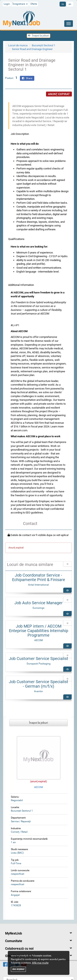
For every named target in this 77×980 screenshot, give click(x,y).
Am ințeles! (18, 969)
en (70, 4)
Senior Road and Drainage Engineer (32, 49)
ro (63, 4)
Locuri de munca (18, 45)
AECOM (38, 640)
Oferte (34, 4)
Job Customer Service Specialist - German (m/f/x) (38, 684)
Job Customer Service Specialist (38, 659)
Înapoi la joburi (38, 36)
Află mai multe (40, 963)
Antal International (38, 585)
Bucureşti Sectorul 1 (44, 45)
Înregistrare (20, 4)
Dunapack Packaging (39, 664)
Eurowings (38, 608)
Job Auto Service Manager (38, 603)
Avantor (38, 691)
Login (7, 4)
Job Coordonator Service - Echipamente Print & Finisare (39, 577)
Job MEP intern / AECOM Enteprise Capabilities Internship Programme (39, 631)
